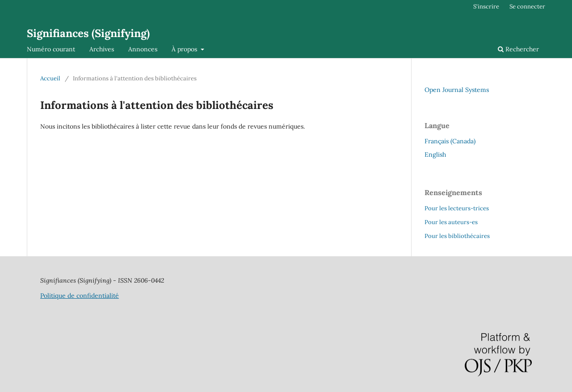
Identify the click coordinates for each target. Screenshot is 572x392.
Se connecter (527, 6)
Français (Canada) (450, 141)
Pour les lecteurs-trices (457, 208)
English (435, 154)
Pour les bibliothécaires (457, 236)
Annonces (143, 49)
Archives (102, 49)
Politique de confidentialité (80, 296)
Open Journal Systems (457, 90)
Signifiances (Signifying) (88, 33)
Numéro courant (51, 49)
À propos (185, 49)
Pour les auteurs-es (451, 222)
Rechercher (518, 49)
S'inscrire (486, 6)
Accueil (50, 78)
